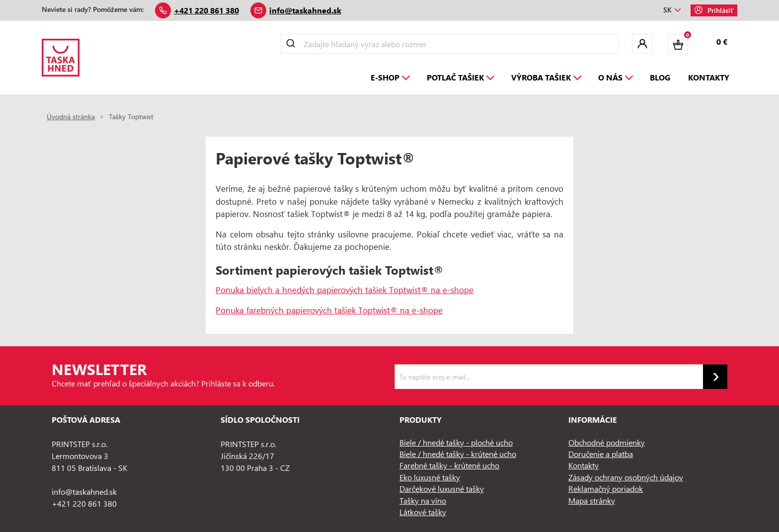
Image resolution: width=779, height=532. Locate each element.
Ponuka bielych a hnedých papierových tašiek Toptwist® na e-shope (345, 290)
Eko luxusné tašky (430, 477)
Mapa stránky (592, 500)
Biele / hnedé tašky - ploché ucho (456, 442)
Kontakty (584, 465)
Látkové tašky (423, 512)
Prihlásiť (714, 10)
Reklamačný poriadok (606, 489)
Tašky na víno (423, 500)
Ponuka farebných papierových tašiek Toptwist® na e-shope (329, 310)
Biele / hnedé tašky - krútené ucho (458, 454)
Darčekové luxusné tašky (442, 489)
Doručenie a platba (601, 454)
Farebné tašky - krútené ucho (449, 465)
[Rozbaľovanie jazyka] (672, 11)
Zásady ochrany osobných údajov (626, 477)
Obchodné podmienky (607, 442)
